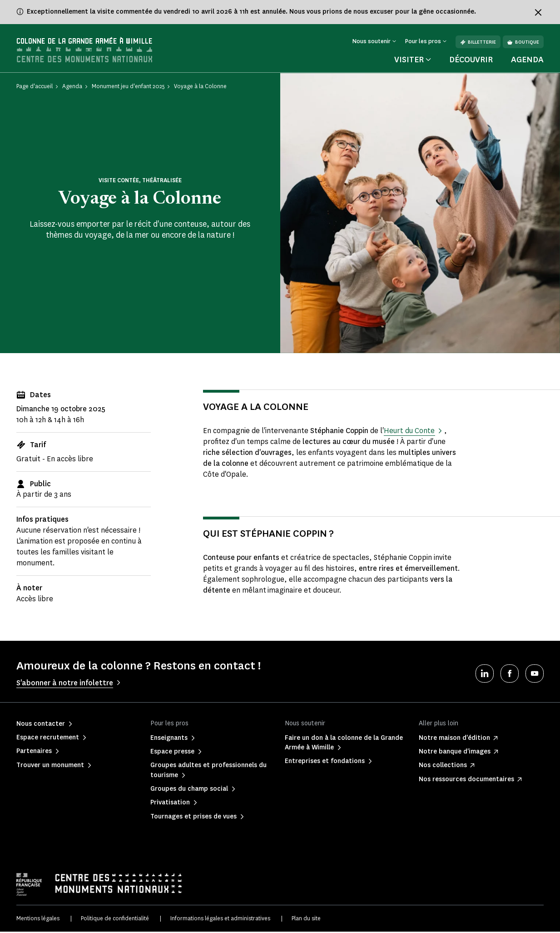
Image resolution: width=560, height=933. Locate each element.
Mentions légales (38, 920)
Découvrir (471, 61)
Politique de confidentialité (115, 920)
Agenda (527, 61)
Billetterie (478, 42)
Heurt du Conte (410, 432)
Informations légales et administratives (220, 920)
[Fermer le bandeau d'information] (538, 12)
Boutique (523, 42)
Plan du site (306, 920)
